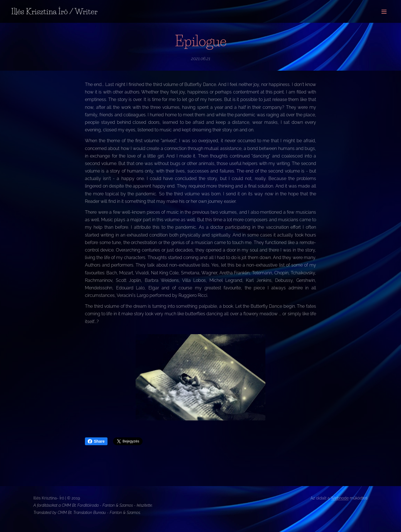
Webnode (340, 498)
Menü (384, 12)
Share (96, 441)
